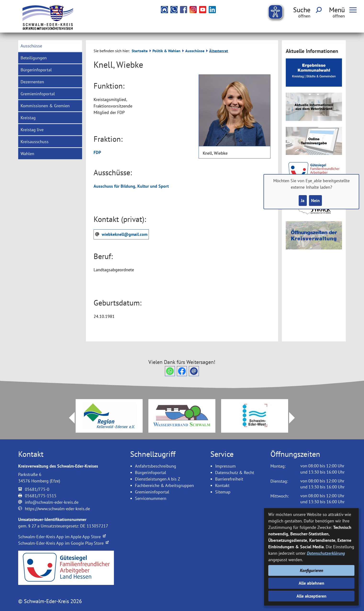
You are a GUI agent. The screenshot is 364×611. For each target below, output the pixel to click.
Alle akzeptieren (311, 596)
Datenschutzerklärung (326, 553)
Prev (69, 418)
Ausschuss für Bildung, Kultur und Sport (131, 186)
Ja (303, 201)
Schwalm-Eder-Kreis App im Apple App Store (62, 537)
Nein (315, 201)
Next (295, 418)
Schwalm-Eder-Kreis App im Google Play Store (63, 543)
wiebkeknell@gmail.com (125, 234)
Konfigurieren (311, 570)
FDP (97, 152)
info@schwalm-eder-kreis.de (52, 502)
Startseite (140, 51)
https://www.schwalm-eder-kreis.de (57, 509)
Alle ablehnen (311, 583)
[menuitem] (50, 46)
